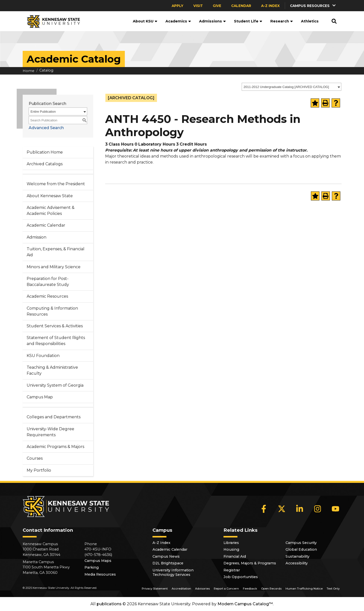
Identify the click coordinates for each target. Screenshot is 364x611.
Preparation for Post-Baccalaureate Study (48, 282)
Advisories (202, 589)
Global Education (301, 549)
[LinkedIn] (300, 509)
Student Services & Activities (55, 326)
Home (29, 71)
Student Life (248, 21)
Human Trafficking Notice (304, 589)
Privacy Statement (155, 589)
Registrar (232, 570)
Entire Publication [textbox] (43, 112)
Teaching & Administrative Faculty (52, 370)
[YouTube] (336, 509)
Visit (198, 6)
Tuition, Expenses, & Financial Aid (56, 252)
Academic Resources (47, 296)
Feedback (250, 589)
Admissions (213, 21)
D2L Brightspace (168, 563)
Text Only (333, 589)
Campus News (166, 556)
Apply (178, 6)
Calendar (241, 6)
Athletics (310, 21)
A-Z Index (270, 6)
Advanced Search (46, 128)
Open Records (271, 589)
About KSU (145, 21)
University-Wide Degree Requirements (50, 432)
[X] (282, 509)
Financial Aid (235, 556)
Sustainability (297, 556)
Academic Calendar (46, 225)
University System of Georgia (55, 385)
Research (282, 21)
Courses (35, 458)
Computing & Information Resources (52, 311)
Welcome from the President (56, 184)
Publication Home (45, 152)
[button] (313, 6)
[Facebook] (264, 509)
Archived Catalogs (45, 164)
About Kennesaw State (50, 196)
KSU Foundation (43, 356)
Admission (36, 237)
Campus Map (40, 397)
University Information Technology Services (173, 572)
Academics (178, 21)
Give (217, 6)
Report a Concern (226, 589)
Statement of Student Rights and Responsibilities (56, 341)
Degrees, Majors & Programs (250, 563)
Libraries (231, 543)
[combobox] (291, 87)
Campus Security (301, 543)
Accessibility (297, 563)
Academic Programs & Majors (55, 447)
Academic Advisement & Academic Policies (51, 211)
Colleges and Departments (54, 417)
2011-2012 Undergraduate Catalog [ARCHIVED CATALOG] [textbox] (286, 87)
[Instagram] (318, 509)
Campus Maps (98, 561)
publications (109, 604)
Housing (231, 549)
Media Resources (100, 574)
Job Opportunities (241, 577)
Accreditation (181, 589)
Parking (92, 567)
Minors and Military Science (54, 267)
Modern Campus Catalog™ (245, 604)
